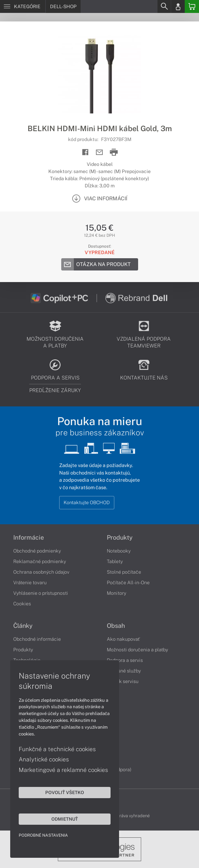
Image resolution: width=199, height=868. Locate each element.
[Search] (164, 6)
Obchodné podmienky (37, 551)
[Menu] (23, 6)
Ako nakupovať (123, 639)
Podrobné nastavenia (43, 835)
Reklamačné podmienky (40, 561)
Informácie (29, 538)
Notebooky (119, 551)
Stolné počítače (124, 572)
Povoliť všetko (65, 792)
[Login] (178, 6)
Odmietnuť (65, 819)
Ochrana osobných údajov (41, 572)
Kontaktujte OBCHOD (87, 502)
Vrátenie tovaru (30, 583)
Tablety (115, 561)
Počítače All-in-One (128, 583)
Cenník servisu (123, 681)
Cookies (22, 604)
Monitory (117, 593)
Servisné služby (124, 671)
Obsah (116, 626)
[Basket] (192, 6)
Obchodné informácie (37, 639)
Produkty (120, 538)
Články (23, 626)
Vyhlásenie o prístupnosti (41, 593)
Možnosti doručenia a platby (137, 650)
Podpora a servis (125, 660)
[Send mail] (99, 152)
